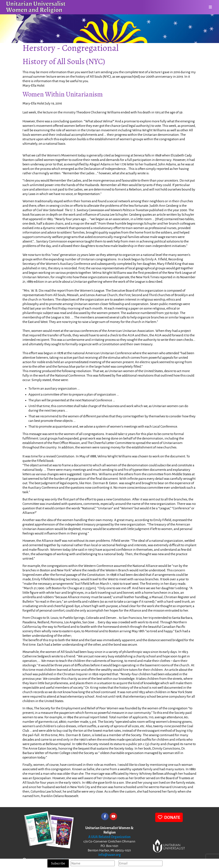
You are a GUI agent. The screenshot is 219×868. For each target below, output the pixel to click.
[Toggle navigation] (209, 7)
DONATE (169, 817)
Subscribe (58, 863)
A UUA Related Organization (109, 837)
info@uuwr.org (109, 855)
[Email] (140, 863)
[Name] (93, 863)
